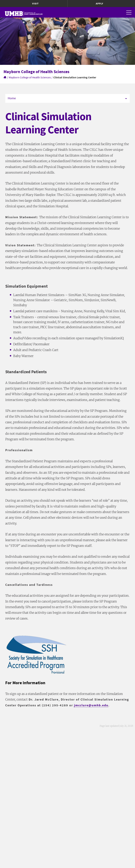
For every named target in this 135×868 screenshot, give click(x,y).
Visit (35, 4)
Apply (99, 4)
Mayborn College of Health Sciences (30, 77)
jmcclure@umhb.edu (91, 705)
